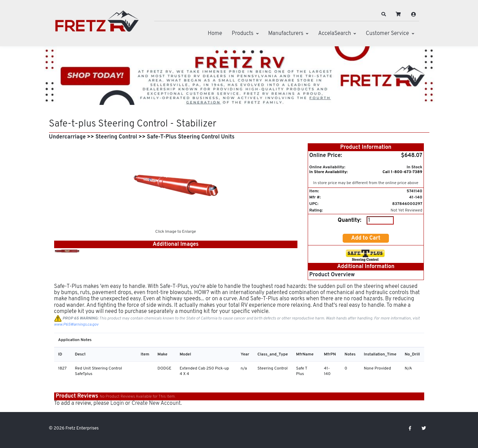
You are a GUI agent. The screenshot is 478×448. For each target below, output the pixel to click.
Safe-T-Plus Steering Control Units (191, 137)
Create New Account (156, 403)
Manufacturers (286, 34)
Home (215, 34)
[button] (383, 14)
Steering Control (116, 137)
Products (242, 34)
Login (117, 403)
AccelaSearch (334, 34)
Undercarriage (68, 137)
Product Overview (332, 275)
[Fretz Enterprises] (97, 25)
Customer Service (387, 34)
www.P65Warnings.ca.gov (76, 325)
